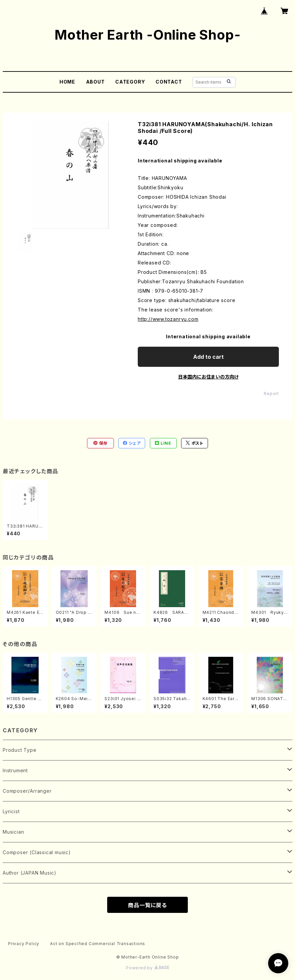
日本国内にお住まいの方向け (208, 377)
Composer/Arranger (27, 791)
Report (271, 394)
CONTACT (169, 82)
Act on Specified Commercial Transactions (98, 944)
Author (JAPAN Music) (30, 873)
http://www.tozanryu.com (168, 319)
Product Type (20, 750)
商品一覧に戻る (147, 905)
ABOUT (95, 82)
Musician (13, 832)
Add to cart (208, 357)
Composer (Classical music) (37, 852)
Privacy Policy (24, 944)
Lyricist (11, 811)
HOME (67, 82)
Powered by (147, 968)
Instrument (15, 770)
